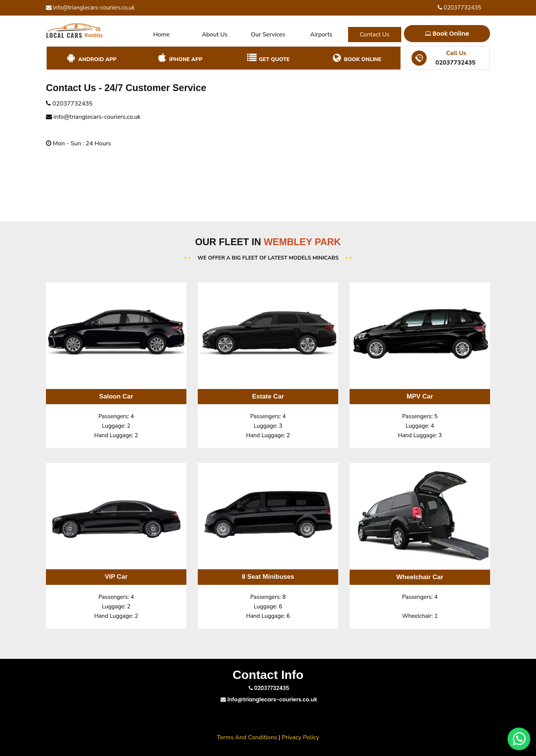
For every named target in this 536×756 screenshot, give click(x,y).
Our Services (268, 35)
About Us (215, 35)
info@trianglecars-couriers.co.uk (90, 8)
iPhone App (179, 58)
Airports (321, 35)
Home (162, 35)
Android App (91, 58)
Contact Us (374, 35)
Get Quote (268, 58)
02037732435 (460, 8)
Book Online (447, 34)
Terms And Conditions (247, 737)
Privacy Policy (300, 737)
